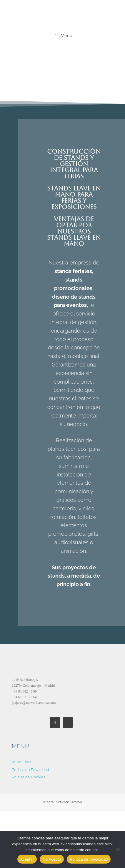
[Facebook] (55, 722)
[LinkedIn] (68, 722)
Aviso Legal (22, 762)
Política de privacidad (89, 859)
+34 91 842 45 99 (24, 691)
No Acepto (52, 859)
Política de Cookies (29, 777)
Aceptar (27, 859)
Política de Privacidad (30, 770)
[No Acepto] (118, 849)
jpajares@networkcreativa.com (34, 703)
